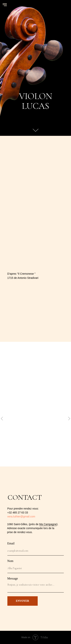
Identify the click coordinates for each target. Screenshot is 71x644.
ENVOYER (23, 601)
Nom (10, 561)
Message (13, 578)
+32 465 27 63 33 (18, 513)
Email (11, 543)
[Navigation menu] (5, 5)
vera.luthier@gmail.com (21, 516)
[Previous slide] (2, 418)
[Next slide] (69, 418)
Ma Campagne (48, 524)
